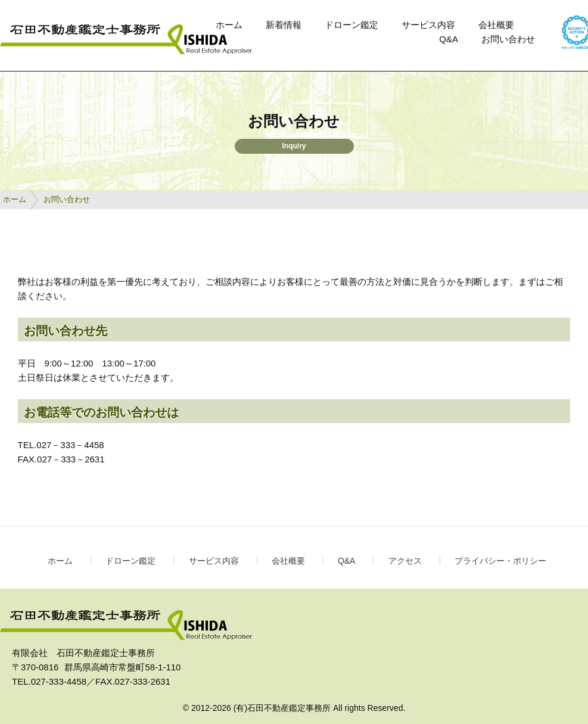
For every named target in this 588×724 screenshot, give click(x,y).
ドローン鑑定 (351, 25)
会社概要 (496, 25)
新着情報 (284, 25)
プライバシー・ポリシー (500, 561)
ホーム (229, 25)
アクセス (405, 561)
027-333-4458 (59, 681)
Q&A (449, 39)
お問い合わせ (508, 39)
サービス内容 (428, 25)
